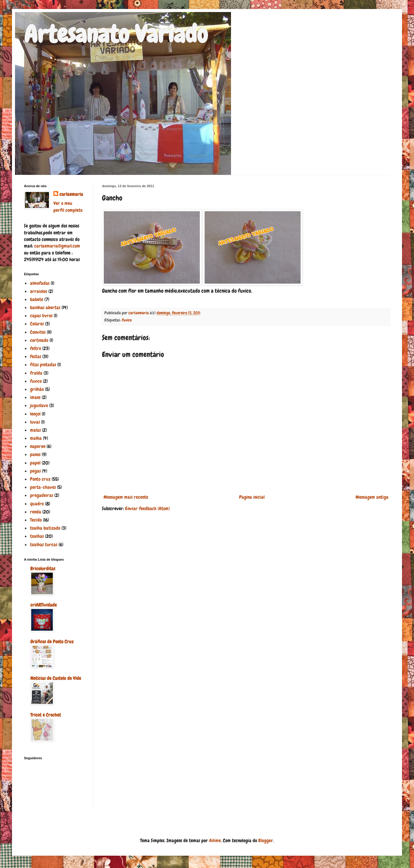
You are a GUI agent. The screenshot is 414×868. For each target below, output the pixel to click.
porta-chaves (43, 487)
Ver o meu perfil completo (68, 207)
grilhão (37, 389)
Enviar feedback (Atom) (147, 509)
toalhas (37, 536)
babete (37, 299)
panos (35, 454)
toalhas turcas (44, 545)
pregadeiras (42, 495)
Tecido (36, 520)
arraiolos (39, 291)
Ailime (215, 841)
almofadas (40, 283)
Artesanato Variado (116, 34)
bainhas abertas (45, 308)
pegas (35, 471)
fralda (36, 373)
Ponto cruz (40, 479)
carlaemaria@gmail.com (57, 246)
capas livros (41, 316)
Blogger (266, 841)
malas (35, 430)
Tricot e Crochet (46, 715)
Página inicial (252, 497)
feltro (36, 348)
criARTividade (43, 605)
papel (35, 463)
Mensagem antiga (372, 497)
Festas (36, 356)
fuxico (127, 320)
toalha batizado (45, 528)
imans (35, 397)
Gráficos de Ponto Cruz (52, 642)
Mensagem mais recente (126, 497)
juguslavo (39, 405)
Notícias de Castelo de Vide (56, 678)
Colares (37, 324)
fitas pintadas (43, 365)
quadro (37, 504)
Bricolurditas (43, 569)
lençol (35, 414)
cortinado (39, 340)
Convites (38, 332)
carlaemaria (71, 194)
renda (36, 512)
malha (36, 438)
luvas (35, 422)
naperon (38, 446)
